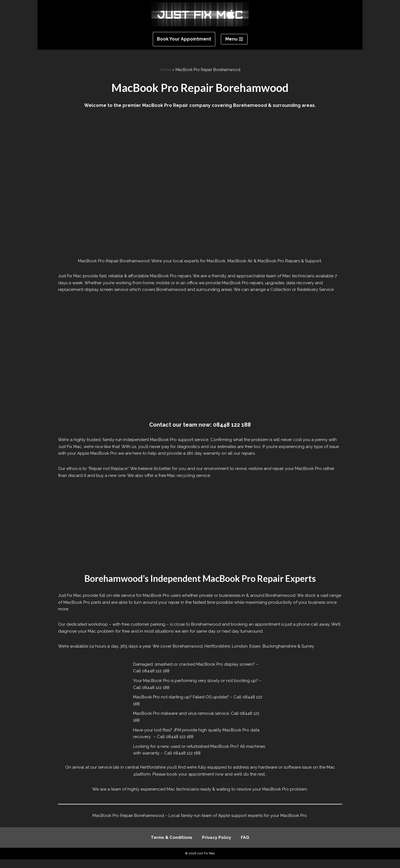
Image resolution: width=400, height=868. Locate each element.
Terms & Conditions (172, 846)
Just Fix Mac (206, 862)
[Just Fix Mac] (200, 14)
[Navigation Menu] (234, 39)
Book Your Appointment (184, 39)
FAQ (245, 846)
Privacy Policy (217, 846)
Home (166, 70)
